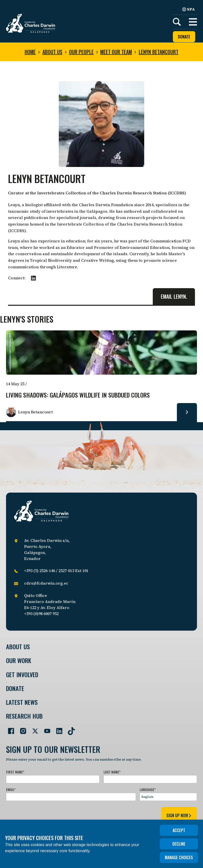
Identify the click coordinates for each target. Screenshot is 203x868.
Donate (184, 37)
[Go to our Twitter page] (33, 729)
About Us (18, 647)
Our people (81, 52)
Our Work (19, 660)
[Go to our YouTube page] (45, 729)
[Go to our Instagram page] (21, 729)
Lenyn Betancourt (159, 52)
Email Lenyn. (174, 296)
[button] (193, 22)
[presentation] (44, 815)
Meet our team (116, 52)
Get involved (22, 675)
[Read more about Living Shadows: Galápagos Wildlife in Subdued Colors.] (187, 412)
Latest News (22, 702)
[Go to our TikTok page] (69, 729)
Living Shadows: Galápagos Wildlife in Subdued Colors (78, 395)
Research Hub (24, 716)
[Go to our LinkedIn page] (57, 729)
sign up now (179, 815)
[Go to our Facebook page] (9, 729)
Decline (179, 844)
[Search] (177, 22)
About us (52, 52)
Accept (179, 830)
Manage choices (179, 857)
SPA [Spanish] (189, 9)
